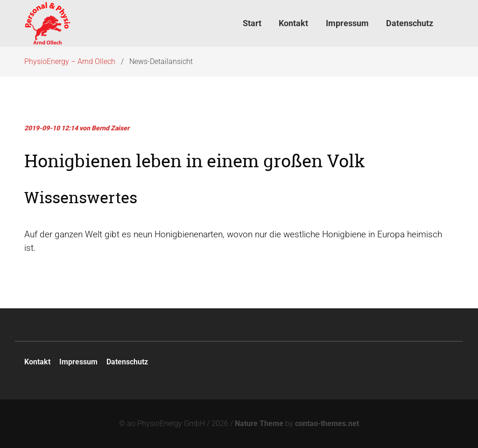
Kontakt (37, 362)
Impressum (78, 362)
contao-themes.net (327, 423)
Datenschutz (127, 362)
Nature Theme (259, 423)
